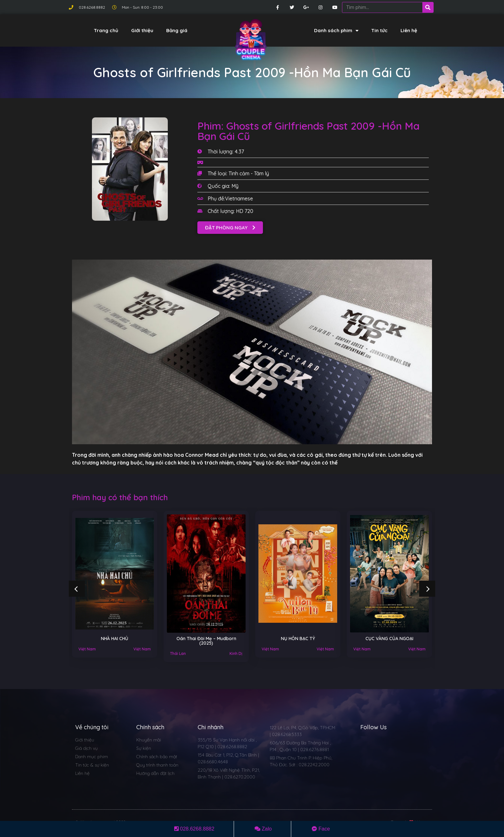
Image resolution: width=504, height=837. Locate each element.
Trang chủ (106, 30)
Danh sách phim (336, 31)
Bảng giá (177, 30)
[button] (230, 228)
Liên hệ (409, 30)
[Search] (428, 7)
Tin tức (379, 30)
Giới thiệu (142, 30)
